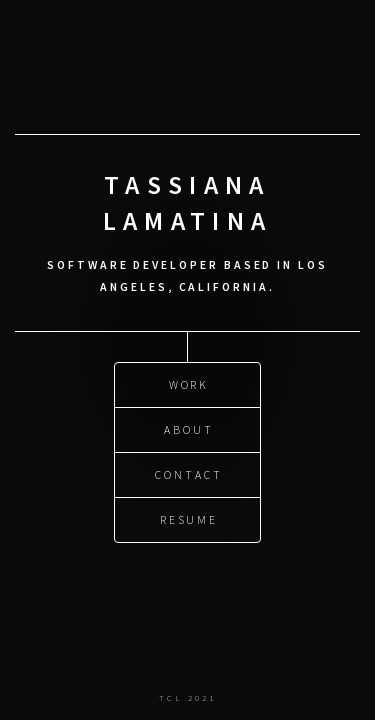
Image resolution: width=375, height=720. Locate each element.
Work (189, 383)
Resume (189, 518)
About (189, 428)
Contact (189, 473)
